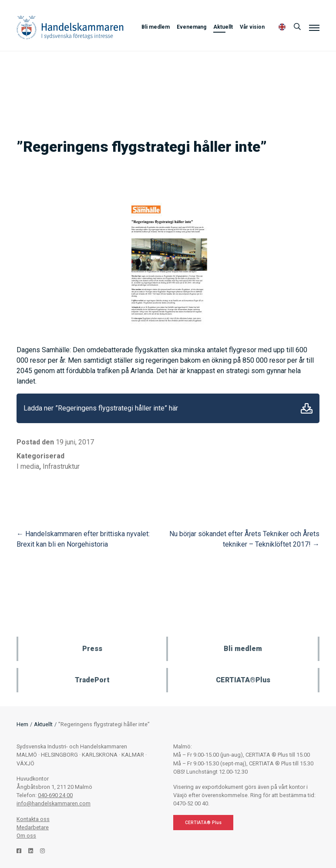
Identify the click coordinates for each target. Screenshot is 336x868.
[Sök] (297, 27)
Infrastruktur (61, 466)
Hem (22, 724)
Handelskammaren (70, 27)
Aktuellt (223, 27)
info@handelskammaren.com (54, 803)
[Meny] (314, 27)
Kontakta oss (33, 819)
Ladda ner (307, 408)
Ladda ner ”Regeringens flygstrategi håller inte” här (101, 408)
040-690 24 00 (55, 795)
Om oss (26, 836)
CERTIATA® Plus (203, 823)
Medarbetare (33, 827)
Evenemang (192, 27)
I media (28, 466)
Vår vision (252, 27)
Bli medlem (156, 27)
